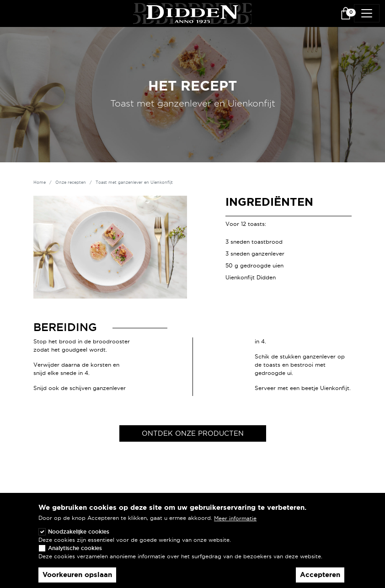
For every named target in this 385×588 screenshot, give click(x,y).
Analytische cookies (75, 553)
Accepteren (320, 580)
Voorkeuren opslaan (77, 580)
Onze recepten (71, 182)
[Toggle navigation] (367, 13)
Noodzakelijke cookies (79, 537)
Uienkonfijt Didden (251, 277)
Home (40, 182)
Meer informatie (235, 523)
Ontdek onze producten (193, 433)
